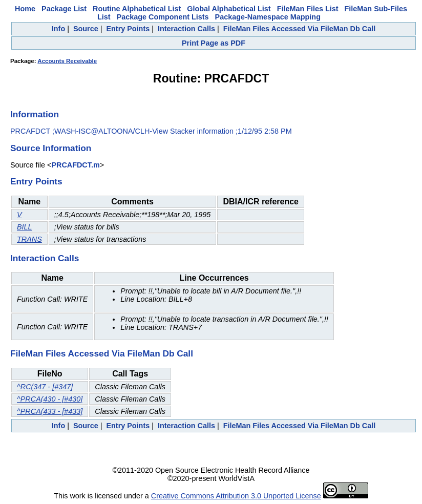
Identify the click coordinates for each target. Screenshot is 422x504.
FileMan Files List (308, 9)
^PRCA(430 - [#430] (50, 399)
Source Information (51, 148)
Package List (64, 9)
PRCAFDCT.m (75, 165)
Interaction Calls (186, 29)
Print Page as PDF (214, 43)
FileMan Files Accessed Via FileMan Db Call (300, 29)
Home (25, 9)
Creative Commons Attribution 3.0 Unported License (236, 496)
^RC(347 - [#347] (45, 387)
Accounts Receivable (67, 61)
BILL (25, 227)
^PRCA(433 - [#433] (50, 411)
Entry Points (128, 29)
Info (58, 29)
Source (86, 29)
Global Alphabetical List (229, 9)
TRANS (29, 239)
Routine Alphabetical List (137, 9)
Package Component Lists (163, 17)
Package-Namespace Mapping (268, 17)
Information (35, 114)
